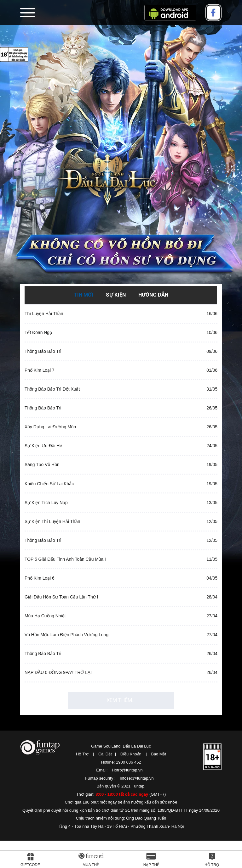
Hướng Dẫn (154, 295)
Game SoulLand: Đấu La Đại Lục (121, 773)
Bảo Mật (159, 781)
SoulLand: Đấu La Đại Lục (121, 196)
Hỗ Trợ (82, 781)
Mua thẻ (91, 865)
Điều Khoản (131, 781)
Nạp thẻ (151, 865)
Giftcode (30, 865)
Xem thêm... (121, 726)
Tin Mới (83, 295)
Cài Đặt (105, 781)
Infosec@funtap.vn (137, 805)
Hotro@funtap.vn (127, 797)
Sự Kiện (115, 295)
